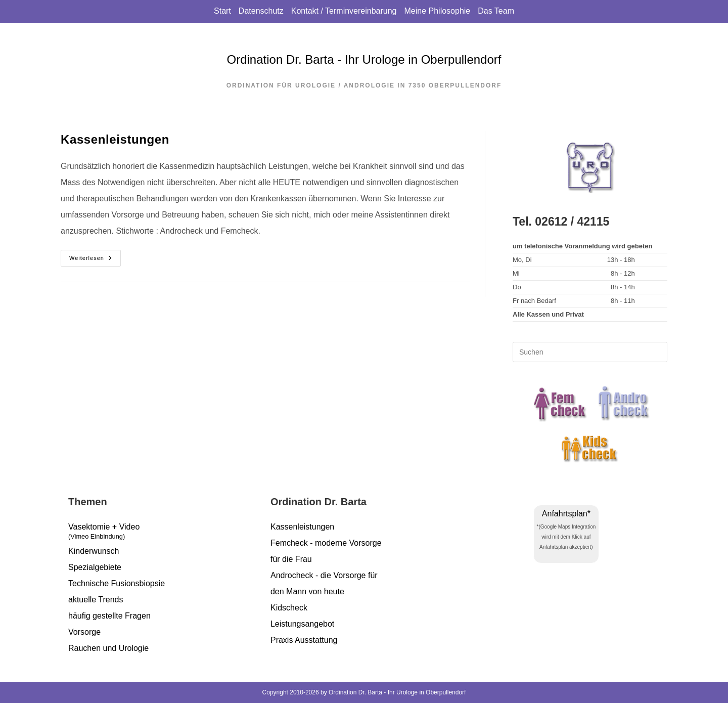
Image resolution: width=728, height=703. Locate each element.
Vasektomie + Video (162, 533)
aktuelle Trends (96, 600)
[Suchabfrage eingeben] (590, 352)
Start (222, 11)
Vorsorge (84, 632)
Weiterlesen (95, 258)
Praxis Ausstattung (304, 640)
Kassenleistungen (115, 139)
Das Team (496, 11)
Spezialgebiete (95, 567)
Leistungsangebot (302, 624)
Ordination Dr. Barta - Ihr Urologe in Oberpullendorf (364, 59)
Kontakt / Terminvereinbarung (344, 11)
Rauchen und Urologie (108, 648)
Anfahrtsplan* (566, 514)
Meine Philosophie (437, 11)
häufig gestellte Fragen (109, 616)
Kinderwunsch (94, 551)
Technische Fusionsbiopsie (117, 583)
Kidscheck (289, 608)
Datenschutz (261, 11)
